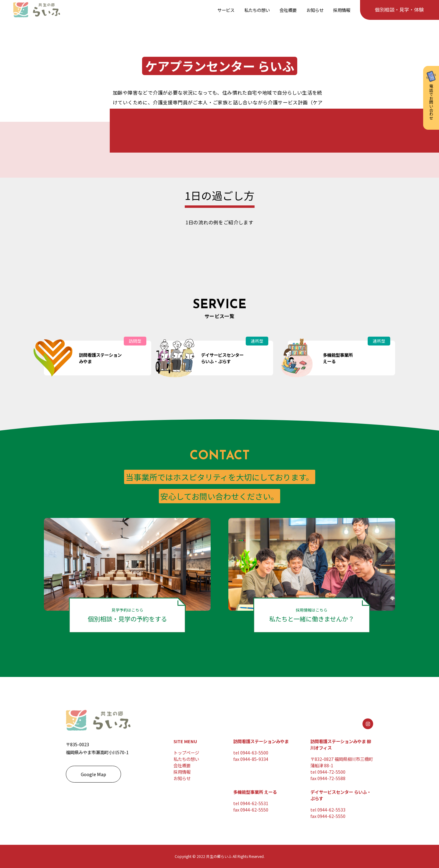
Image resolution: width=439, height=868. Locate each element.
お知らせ (182, 778)
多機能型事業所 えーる (255, 792)
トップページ (186, 752)
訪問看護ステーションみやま (261, 741)
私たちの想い (186, 759)
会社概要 (182, 765)
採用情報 (182, 772)
